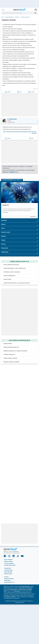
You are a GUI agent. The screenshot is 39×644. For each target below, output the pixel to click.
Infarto (4, 503)
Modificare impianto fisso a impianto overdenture (15, 351)
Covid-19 (5, 205)
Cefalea (4, 404)
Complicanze (19, 253)
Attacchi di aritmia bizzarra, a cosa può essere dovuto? (17, 283)
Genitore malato (7, 279)
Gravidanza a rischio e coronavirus (12, 272)
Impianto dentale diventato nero (11, 347)
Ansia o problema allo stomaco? (11, 265)
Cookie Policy (7, 569)
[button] (8, 92)
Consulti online (8, 555)
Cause (19, 229)
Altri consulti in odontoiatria (20, 340)
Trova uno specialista (9, 550)
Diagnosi (19, 237)
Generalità (19, 221)
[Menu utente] (36, 10)
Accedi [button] (6, 547)
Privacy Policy (7, 568)
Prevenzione (19, 249)
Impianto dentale (8, 344)
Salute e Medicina (8, 559)
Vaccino (19, 245)
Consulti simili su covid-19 (19, 262)
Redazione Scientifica (9, 566)
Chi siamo (6, 564)
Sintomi (19, 225)
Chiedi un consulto (8, 548)
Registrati (10, 547)
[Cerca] (36, 13)
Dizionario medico (8, 561)
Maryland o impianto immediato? (11, 362)
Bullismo (5, 478)
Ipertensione (6, 429)
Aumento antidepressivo (9, 276)
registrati (12, 172)
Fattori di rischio (19, 233)
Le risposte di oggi (8, 557)
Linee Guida (17, 578)
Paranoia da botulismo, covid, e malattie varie (15, 268)
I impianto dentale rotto (9, 354)
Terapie (19, 241)
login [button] (4, 172)
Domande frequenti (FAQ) (10, 552)
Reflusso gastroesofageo (9, 453)
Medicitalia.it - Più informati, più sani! (20, 10)
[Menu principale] (3, 10)
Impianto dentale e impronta (10, 358)
